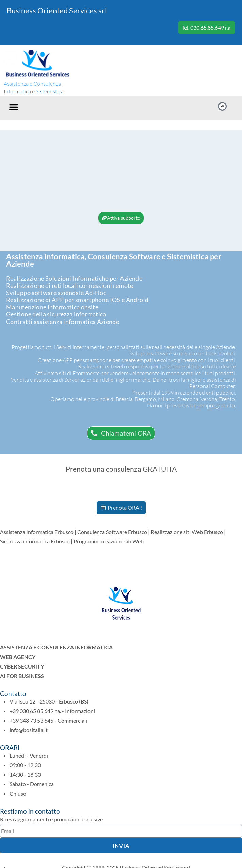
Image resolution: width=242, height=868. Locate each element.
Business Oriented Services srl (57, 10)
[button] (14, 107)
